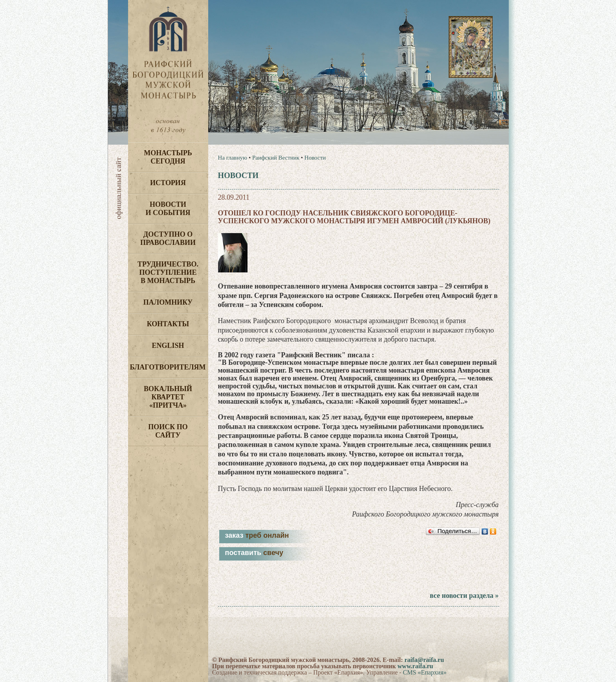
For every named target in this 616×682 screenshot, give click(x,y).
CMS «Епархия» (425, 672)
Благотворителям (168, 367)
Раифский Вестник (276, 158)
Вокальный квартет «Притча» (168, 397)
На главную (233, 158)
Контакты (168, 324)
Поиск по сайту (168, 431)
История (168, 183)
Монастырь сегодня (168, 157)
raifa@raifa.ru (424, 660)
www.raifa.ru (415, 666)
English (168, 346)
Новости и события (168, 209)
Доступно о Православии (168, 238)
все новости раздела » (464, 596)
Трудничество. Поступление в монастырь (168, 272)
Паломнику (168, 302)
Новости (315, 158)
